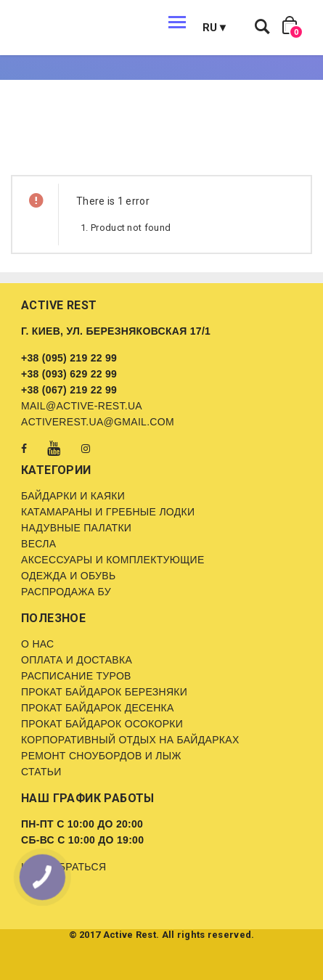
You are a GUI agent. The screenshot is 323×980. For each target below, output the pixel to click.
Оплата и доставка (77, 660)
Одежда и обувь (68, 576)
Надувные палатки (76, 528)
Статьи (41, 772)
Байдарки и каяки (73, 496)
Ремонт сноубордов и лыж (101, 756)
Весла (38, 544)
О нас (38, 644)
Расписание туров (76, 676)
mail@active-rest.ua (82, 406)
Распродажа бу (66, 592)
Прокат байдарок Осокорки (102, 724)
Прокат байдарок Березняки (104, 692)
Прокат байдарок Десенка (98, 708)
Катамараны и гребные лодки (108, 512)
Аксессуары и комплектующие (113, 560)
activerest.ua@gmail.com (98, 422)
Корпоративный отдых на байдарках (130, 740)
